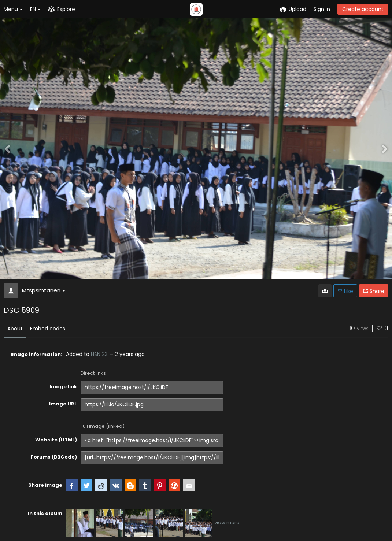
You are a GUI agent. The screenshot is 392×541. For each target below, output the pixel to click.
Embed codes (48, 329)
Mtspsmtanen (44, 290)
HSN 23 (99, 354)
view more (227, 523)
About (15, 329)
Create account (363, 9)
